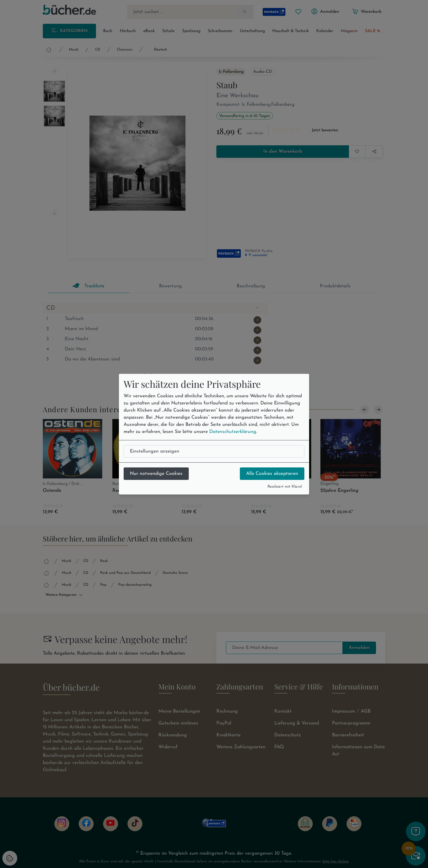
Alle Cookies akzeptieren (272, 474)
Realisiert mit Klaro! (285, 487)
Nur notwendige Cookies (156, 474)
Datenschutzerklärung (233, 432)
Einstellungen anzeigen (155, 451)
